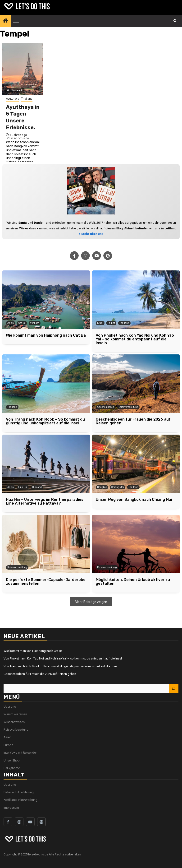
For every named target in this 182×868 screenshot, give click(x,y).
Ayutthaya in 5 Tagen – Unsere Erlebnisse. (23, 117)
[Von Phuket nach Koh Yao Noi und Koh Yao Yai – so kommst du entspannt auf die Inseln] (136, 300)
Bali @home (12, 768)
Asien (11, 323)
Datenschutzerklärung (19, 792)
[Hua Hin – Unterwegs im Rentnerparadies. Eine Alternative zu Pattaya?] (46, 464)
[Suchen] (174, 688)
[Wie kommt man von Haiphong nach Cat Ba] (46, 300)
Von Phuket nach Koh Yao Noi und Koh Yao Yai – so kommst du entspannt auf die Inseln (64, 658)
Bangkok (102, 487)
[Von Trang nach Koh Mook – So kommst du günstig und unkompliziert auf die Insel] (46, 384)
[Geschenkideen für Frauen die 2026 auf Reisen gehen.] (136, 384)
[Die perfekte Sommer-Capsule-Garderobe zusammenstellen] (46, 544)
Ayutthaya (13, 99)
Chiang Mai (118, 487)
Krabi (100, 323)
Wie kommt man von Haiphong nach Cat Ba (33, 651)
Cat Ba (22, 323)
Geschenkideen (106, 407)
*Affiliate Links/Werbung (20, 800)
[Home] (5, 21)
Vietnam (35, 323)
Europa (8, 745)
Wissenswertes (14, 722)
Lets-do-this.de (19, 138)
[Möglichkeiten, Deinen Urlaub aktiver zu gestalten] (136, 544)
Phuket (111, 323)
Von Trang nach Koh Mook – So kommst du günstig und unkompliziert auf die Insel (60, 666)
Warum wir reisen (15, 714)
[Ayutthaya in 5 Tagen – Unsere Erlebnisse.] (23, 69)
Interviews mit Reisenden (20, 753)
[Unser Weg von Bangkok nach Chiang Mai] (136, 464)
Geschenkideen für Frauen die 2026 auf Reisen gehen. (40, 674)
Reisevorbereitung (128, 407)
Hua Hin (23, 487)
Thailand (27, 99)
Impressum (11, 808)
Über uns (10, 707)
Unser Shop (12, 760)
